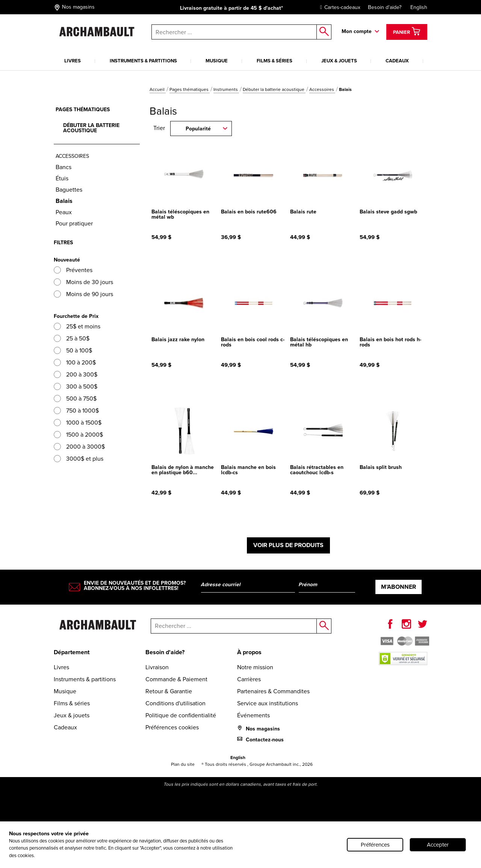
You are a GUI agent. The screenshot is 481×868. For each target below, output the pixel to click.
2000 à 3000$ (79, 447)
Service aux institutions (268, 703)
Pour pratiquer (74, 223)
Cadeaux (397, 61)
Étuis (62, 178)
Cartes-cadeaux (338, 7)
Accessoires (322, 89)
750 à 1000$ (76, 411)
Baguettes (69, 190)
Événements (253, 715)
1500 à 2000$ (78, 435)
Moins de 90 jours (83, 294)
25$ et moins (77, 326)
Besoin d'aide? (385, 7)
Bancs (64, 167)
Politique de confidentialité (181, 715)
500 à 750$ (75, 398)
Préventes (73, 270)
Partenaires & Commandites (273, 691)
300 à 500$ (76, 386)
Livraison (157, 667)
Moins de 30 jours (83, 282)
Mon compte (357, 31)
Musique (217, 61)
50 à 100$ (73, 350)
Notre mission (255, 667)
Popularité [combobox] (198, 129)
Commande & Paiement (176, 679)
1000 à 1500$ (78, 423)
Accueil (158, 89)
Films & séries (275, 61)
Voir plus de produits (288, 545)
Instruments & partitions (143, 61)
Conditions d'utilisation (175, 703)
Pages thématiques (190, 89)
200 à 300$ (76, 374)
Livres (73, 61)
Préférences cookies (172, 727)
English (419, 7)
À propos (249, 652)
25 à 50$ (72, 338)
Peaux (64, 212)
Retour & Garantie (169, 691)
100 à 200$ (75, 362)
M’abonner (399, 587)
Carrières (249, 679)
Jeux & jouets (339, 61)
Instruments (226, 89)
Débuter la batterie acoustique (274, 89)
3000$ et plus (79, 459)
